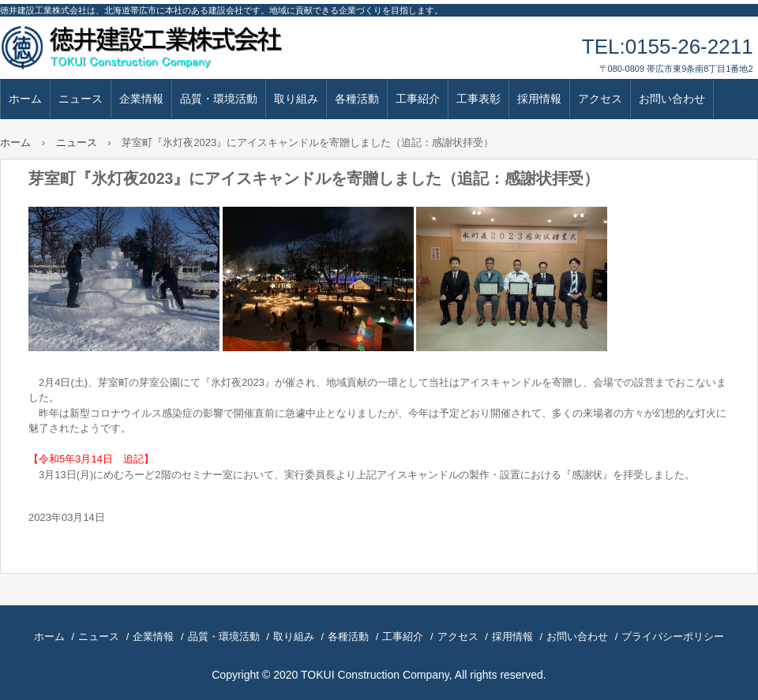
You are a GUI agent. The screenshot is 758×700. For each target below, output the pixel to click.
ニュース (81, 99)
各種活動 (357, 99)
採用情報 (539, 99)
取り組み (296, 99)
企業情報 (141, 99)
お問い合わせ (672, 99)
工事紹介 (418, 99)
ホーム (25, 99)
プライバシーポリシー (673, 636)
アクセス (600, 99)
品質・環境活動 (219, 99)
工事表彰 (478, 99)
